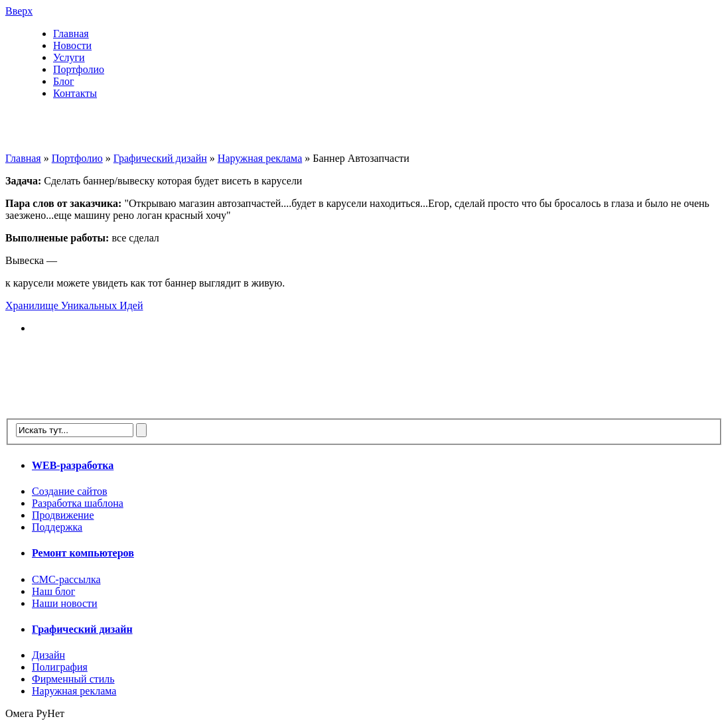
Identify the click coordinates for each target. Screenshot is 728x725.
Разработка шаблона (78, 503)
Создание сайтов (69, 491)
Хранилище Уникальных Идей (74, 305)
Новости (72, 45)
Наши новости (65, 603)
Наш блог (53, 591)
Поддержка (57, 527)
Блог (64, 81)
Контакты (75, 93)
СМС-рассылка (66, 579)
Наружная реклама (260, 158)
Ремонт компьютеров (83, 553)
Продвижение (63, 515)
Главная (71, 33)
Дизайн (48, 655)
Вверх (19, 11)
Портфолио (79, 69)
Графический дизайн (160, 158)
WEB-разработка (73, 465)
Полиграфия (60, 667)
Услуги (69, 57)
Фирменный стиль (73, 679)
